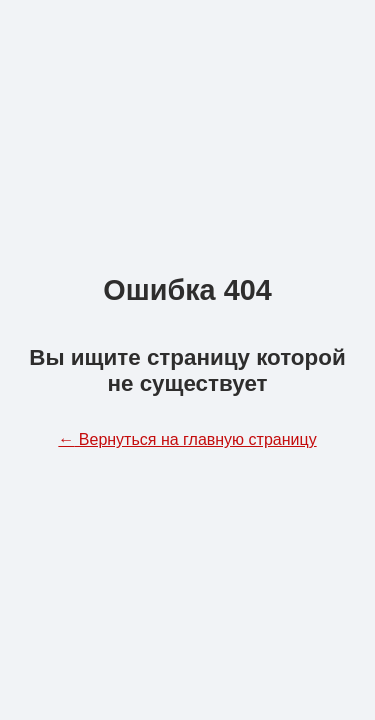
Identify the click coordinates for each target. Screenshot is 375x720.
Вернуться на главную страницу (187, 439)
